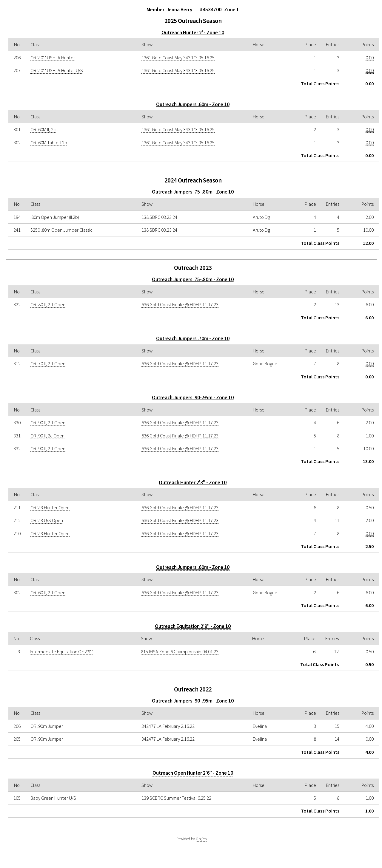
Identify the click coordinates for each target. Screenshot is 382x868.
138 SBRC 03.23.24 (159, 217)
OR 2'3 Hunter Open (50, 508)
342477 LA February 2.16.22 (168, 726)
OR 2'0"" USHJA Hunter (53, 58)
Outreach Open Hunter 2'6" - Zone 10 (193, 773)
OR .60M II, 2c (43, 129)
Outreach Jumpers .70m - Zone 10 (193, 338)
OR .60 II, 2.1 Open (48, 592)
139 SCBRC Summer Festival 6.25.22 (176, 798)
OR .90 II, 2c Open (47, 436)
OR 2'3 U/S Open (47, 520)
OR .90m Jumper (47, 726)
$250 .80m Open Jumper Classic (61, 230)
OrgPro (201, 839)
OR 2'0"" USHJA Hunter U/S (57, 70)
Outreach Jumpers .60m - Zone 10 (193, 104)
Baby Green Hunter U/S (53, 798)
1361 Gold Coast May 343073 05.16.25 (178, 58)
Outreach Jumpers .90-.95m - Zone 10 (193, 397)
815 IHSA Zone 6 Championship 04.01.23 (180, 652)
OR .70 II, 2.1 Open (48, 363)
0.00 (370, 58)
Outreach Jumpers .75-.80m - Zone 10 (193, 192)
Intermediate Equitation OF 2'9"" (61, 652)
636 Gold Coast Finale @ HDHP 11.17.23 (180, 304)
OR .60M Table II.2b (49, 143)
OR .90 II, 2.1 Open (48, 423)
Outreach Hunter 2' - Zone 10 (193, 33)
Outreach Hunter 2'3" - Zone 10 (193, 482)
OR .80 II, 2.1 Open (48, 304)
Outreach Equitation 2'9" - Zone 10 (193, 626)
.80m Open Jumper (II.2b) (55, 217)
